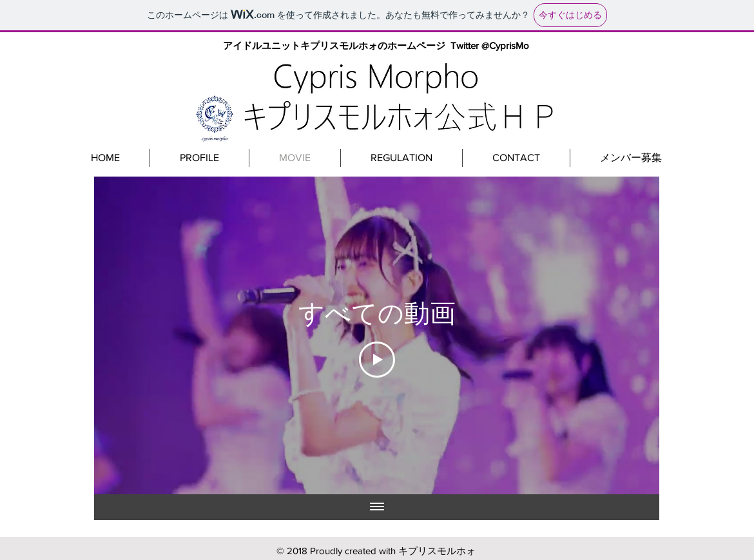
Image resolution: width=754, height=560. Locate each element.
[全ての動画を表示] (377, 507)
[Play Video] (377, 360)
